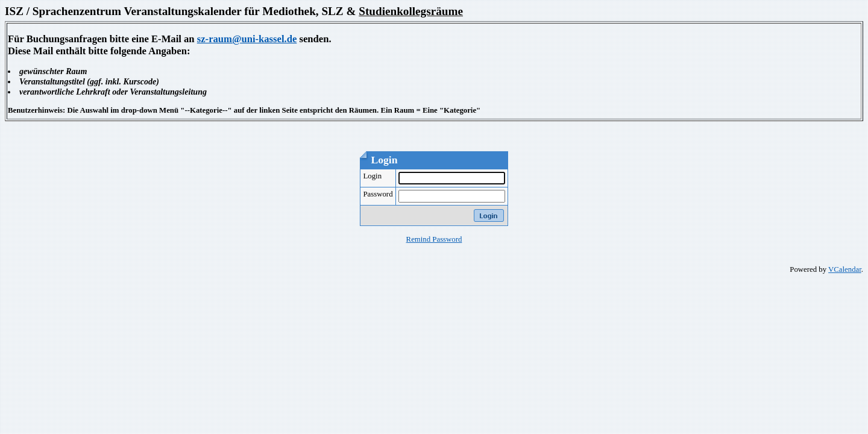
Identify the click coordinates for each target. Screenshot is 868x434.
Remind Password (434, 239)
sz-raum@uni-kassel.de (247, 39)
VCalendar (845, 269)
